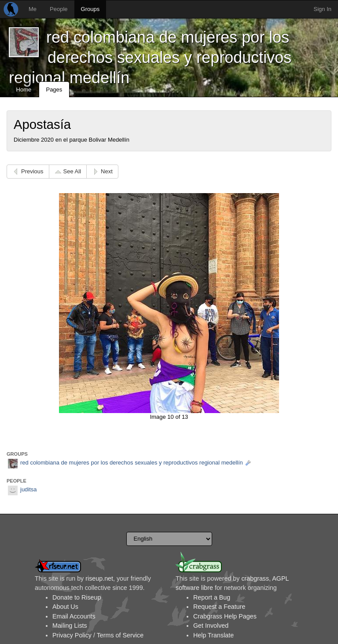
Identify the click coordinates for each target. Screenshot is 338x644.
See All (72, 171)
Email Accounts (74, 616)
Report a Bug (212, 597)
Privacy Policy (72, 635)
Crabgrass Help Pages (225, 616)
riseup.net (99, 578)
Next (107, 171)
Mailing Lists (70, 626)
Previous (32, 171)
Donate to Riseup (77, 597)
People (59, 9)
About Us (65, 607)
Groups (90, 9)
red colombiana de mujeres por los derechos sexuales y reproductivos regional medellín (150, 57)
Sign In (323, 9)
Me (33, 9)
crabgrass (255, 578)
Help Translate (213, 635)
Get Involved (211, 626)
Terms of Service (120, 635)
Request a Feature (219, 607)
